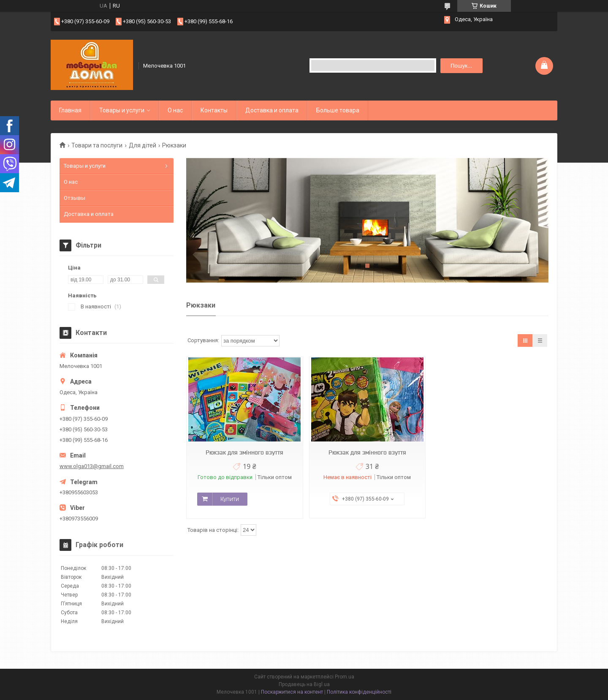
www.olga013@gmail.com (92, 466)
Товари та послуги (97, 145)
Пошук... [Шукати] (461, 66)
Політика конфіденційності (359, 692)
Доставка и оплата (272, 110)
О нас (175, 110)
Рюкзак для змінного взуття (244, 452)
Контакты (214, 110)
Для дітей (142, 145)
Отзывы (75, 198)
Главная (70, 110)
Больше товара (338, 110)
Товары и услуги (122, 110)
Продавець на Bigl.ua (304, 684)
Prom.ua (345, 677)
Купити (230, 499)
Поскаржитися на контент (292, 692)
